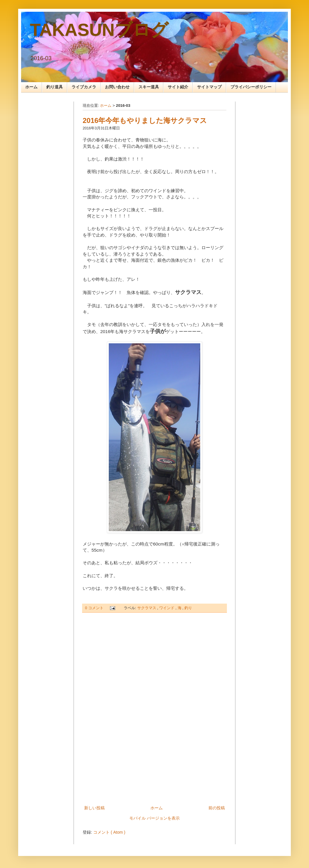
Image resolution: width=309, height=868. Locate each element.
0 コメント (95, 608)
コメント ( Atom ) (109, 832)
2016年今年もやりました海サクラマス (145, 120)
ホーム (31, 87)
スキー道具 (149, 87)
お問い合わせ (117, 87)
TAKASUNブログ (99, 30)
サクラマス (147, 608)
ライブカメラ (84, 87)
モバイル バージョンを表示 (154, 818)
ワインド (167, 608)
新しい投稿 (94, 808)
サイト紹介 (178, 87)
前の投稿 (217, 808)
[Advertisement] (154, 709)
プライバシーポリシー (251, 87)
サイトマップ (209, 87)
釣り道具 (55, 87)
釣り (188, 608)
